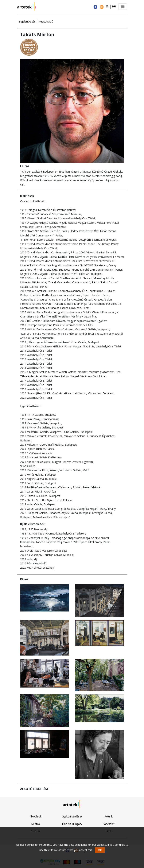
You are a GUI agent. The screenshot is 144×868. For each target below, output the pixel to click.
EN (107, 6)
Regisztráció (46, 21)
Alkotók (35, 824)
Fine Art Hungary (72, 824)
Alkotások (36, 816)
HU (114, 6)
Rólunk (109, 816)
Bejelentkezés (27, 21)
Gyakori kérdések (72, 816)
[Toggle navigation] (123, 7)
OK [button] (100, 850)
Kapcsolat (109, 824)
